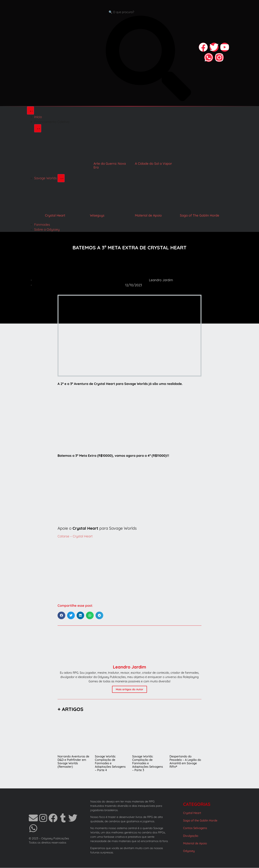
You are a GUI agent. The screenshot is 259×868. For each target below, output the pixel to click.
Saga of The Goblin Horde (200, 216)
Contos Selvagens (195, 828)
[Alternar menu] (30, 111)
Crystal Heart (55, 216)
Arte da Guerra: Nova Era (110, 166)
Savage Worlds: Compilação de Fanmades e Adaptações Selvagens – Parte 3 (148, 763)
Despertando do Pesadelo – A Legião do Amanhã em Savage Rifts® (185, 762)
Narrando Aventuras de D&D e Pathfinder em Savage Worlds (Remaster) (73, 762)
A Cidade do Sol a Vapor (153, 164)
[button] (61, 616)
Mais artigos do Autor (129, 689)
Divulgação (191, 836)
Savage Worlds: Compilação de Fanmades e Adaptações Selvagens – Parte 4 (110, 763)
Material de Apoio (148, 216)
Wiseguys (97, 216)
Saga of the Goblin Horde (200, 821)
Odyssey (189, 851)
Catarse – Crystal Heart (75, 536)
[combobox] (148, 12)
